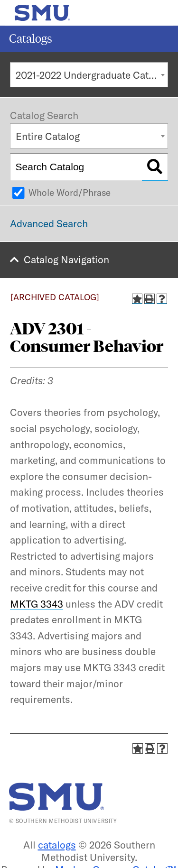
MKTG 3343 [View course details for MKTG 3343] (37, 604)
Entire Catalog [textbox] (48, 136)
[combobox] (89, 75)
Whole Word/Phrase (70, 193)
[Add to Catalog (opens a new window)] (137, 299)
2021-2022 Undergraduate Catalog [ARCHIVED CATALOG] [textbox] (92, 75)
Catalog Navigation (66, 259)
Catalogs (31, 39)
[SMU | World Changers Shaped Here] (56, 797)
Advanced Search (49, 223)
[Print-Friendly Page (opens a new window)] (150, 299)
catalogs (57, 845)
